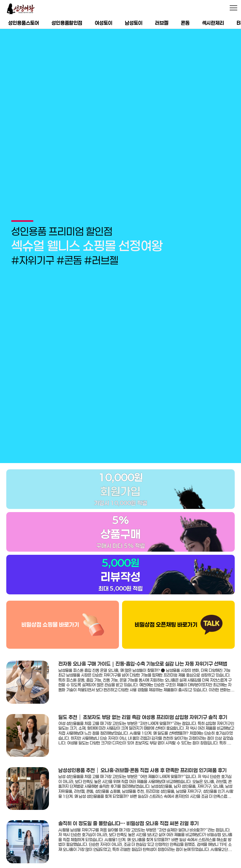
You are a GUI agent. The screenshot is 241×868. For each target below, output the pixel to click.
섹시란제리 (213, 23)
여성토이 (104, 23)
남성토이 (134, 23)
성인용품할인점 (67, 23)
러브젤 (162, 23)
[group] (120, 231)
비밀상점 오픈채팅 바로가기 (166, 595)
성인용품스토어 (24, 23)
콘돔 (185, 23)
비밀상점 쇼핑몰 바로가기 (50, 595)
